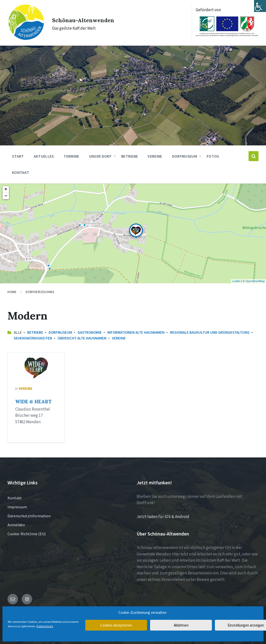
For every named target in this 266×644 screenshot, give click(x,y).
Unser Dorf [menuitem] (100, 156)
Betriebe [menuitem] (130, 156)
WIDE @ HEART (33, 401)
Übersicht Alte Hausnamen (82, 338)
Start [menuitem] (18, 156)
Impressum (17, 506)
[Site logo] (24, 37)
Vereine (119, 338)
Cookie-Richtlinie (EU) (27, 533)
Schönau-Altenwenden (89, 19)
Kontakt (15, 497)
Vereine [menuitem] (155, 156)
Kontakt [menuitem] (21, 172)
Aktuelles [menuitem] (44, 156)
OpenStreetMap (255, 281)
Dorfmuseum (60, 332)
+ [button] (6, 189)
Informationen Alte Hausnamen (136, 332)
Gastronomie (90, 332)
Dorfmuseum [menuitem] (184, 156)
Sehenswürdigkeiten (33, 338)
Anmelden (16, 524)
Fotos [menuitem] (213, 156)
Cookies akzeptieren (116, 625)
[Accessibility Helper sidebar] (260, 6)
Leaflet (236, 281)
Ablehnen (181, 625)
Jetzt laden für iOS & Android (163, 516)
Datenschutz (45, 626)
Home (12, 291)
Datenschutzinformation (29, 515)
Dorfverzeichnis (40, 291)
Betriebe (35, 332)
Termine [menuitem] (71, 156)
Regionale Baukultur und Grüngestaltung (210, 332)
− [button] (6, 196)
